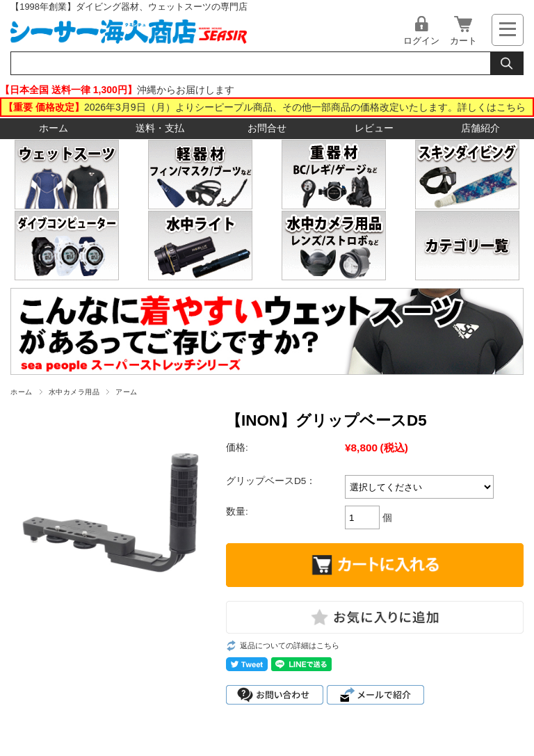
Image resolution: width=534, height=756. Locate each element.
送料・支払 (160, 128)
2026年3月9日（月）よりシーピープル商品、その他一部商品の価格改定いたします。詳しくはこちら (305, 107)
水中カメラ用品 (74, 392)
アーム (126, 392)
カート (463, 41)
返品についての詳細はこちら (290, 645)
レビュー (374, 128)
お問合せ (267, 128)
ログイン (421, 41)
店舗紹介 (480, 128)
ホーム (54, 128)
